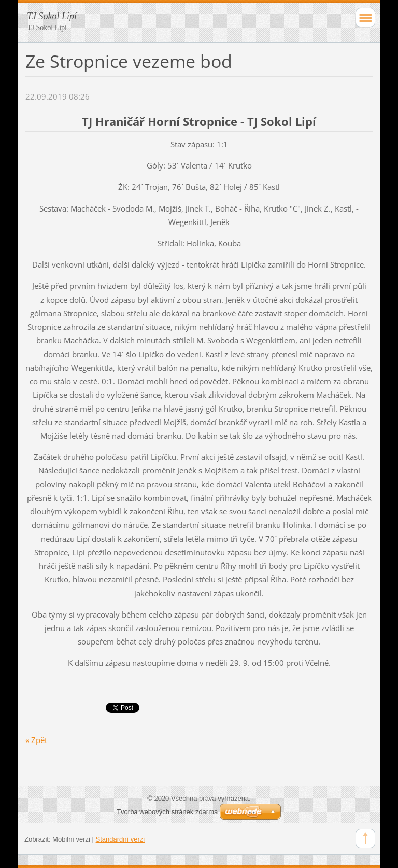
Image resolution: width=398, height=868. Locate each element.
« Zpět (36, 740)
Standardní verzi (120, 839)
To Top (365, 838)
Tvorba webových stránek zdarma (167, 812)
